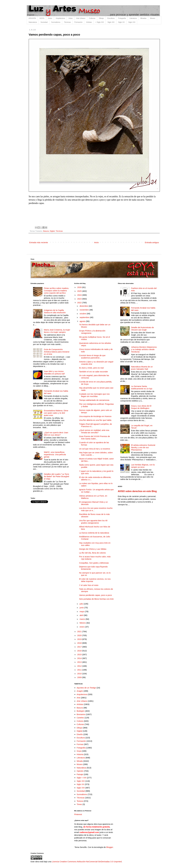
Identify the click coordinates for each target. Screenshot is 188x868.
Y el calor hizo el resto (89, 585)
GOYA (42, 18)
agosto (83, 321)
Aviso (50, 18)
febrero (83, 623)
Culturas (92, 18)
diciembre (84, 306)
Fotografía (122, 18)
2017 (80, 647)
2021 (80, 631)
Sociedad (44, 22)
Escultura (111, 18)
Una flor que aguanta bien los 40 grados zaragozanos (93, 522)
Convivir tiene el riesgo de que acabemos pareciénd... (92, 357)
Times (79, 804)
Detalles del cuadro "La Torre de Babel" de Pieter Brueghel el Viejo (56, 476)
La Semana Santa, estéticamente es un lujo (142, 387)
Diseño (80, 734)
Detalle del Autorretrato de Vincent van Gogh (142, 329)
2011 (80, 670)
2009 (80, 677)
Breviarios (81, 714)
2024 (80, 295)
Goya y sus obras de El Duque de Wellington (141, 407)
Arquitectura (60, 18)
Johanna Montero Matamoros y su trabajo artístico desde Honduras (144, 349)
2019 (80, 639)
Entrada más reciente (39, 242)
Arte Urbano (81, 18)
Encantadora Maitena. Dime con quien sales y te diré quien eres (56, 413)
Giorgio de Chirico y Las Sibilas (93, 549)
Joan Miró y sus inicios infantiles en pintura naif (54, 372)
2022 (80, 303)
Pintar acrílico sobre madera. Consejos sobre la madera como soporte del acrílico (56, 291)
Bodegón (81, 711)
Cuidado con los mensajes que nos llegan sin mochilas (94, 395)
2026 (80, 287)
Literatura (133, 18)
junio (82, 608)
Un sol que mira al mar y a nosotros (95, 449)
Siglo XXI (132, 22)
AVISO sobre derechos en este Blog (137, 491)
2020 (80, 635)
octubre (83, 314)
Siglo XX (121, 22)
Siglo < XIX (82, 778)
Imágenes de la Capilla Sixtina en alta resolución (55, 311)
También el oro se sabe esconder (94, 372)
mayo (82, 611)
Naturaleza (33, 22)
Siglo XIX (111, 22)
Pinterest (78, 814)
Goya (79, 751)
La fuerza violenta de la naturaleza (94, 533)
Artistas (89, 22)
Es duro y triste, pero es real (91, 368)
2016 (80, 651)
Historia (80, 754)
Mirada (80, 761)
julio (82, 604)
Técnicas (67, 22)
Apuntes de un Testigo (86, 688)
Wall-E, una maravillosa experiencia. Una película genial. (55, 454)
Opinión (80, 771)
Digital (52, 231)
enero (82, 627)
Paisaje (80, 774)
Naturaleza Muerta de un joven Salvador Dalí (142, 368)
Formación (78, 22)
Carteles (80, 718)
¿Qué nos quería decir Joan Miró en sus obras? (56, 434)
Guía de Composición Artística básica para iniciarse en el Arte (57, 352)
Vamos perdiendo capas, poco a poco (96, 595)
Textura (80, 801)
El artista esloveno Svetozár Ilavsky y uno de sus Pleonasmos (143, 447)
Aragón (80, 691)
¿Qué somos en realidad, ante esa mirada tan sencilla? (94, 431)
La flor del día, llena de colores (92, 553)
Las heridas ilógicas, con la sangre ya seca (143, 466)
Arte (78, 698)
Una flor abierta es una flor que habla (95, 420)
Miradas (143, 18)
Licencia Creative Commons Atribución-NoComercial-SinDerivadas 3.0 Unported (87, 862)
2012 (80, 666)
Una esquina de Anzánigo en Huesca (95, 416)
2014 (80, 658)
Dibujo (101, 18)
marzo (83, 619)
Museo (153, 18)
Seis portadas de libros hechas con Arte (96, 599)
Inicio (96, 242)
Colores (80, 721)
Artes (70, 18)
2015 (80, 654)
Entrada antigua (152, 242)
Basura (46, 231)
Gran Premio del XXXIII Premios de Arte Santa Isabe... (95, 437)
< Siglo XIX (100, 22)
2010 (80, 674)
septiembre (85, 317)
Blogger (110, 847)
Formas (80, 744)
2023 (80, 299)
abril (82, 615)
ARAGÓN (32, 18)
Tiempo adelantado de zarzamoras (94, 400)
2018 (80, 643)
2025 (80, 291)
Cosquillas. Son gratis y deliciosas (94, 563)
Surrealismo (56, 22)
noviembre (84, 310)
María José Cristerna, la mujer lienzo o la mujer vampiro (57, 331)
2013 (80, 662)
